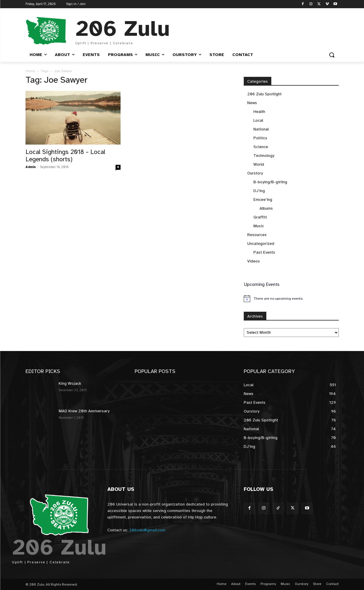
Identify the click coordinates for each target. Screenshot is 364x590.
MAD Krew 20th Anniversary (84, 411)
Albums (266, 208)
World (259, 164)
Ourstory (255, 173)
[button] (332, 55)
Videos (254, 261)
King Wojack (70, 383)
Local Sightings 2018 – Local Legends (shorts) (65, 156)
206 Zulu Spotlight (264, 94)
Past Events (264, 252)
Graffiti (260, 217)
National (261, 129)
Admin (31, 167)
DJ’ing (259, 191)
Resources (257, 235)
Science (261, 147)
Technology (264, 156)
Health (259, 112)
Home (30, 71)
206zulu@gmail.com (147, 530)
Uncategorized (261, 244)
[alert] (291, 299)
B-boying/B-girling (270, 182)
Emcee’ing (263, 200)
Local (258, 120)
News (252, 103)
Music (259, 226)
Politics (260, 138)
